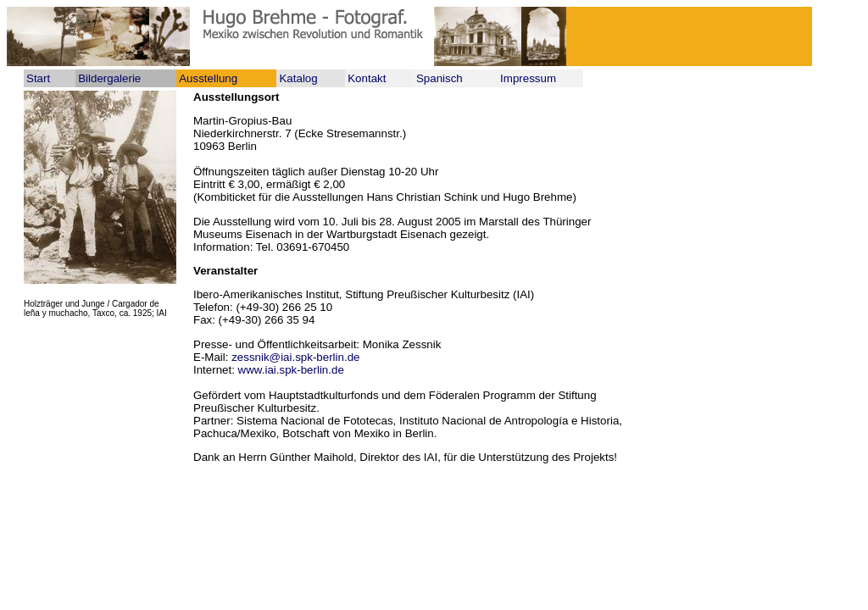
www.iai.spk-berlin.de (291, 370)
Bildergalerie (109, 78)
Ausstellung (208, 78)
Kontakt (367, 78)
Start (38, 78)
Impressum (528, 78)
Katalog (298, 78)
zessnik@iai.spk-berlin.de (295, 357)
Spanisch (440, 78)
